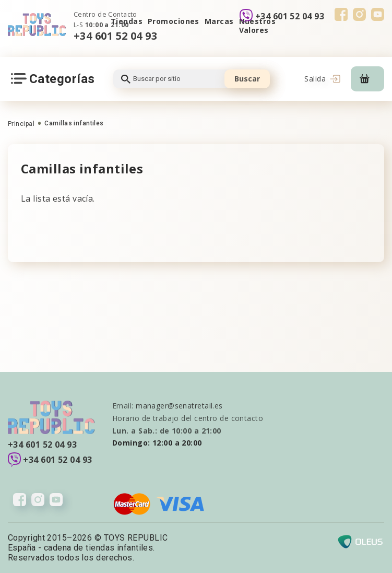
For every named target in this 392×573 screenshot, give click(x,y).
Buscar (247, 79)
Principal (21, 124)
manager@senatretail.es (179, 406)
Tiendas (127, 21)
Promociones (174, 21)
